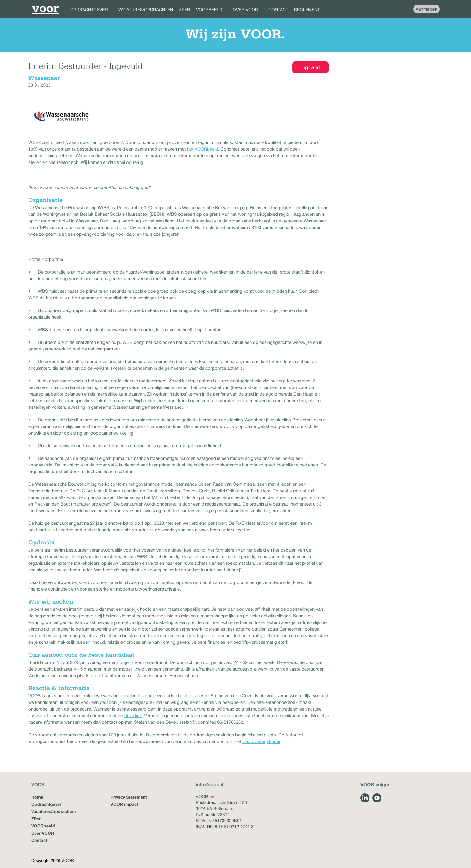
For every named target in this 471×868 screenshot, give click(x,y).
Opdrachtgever (46, 804)
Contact (39, 840)
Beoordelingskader (261, 741)
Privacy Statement (129, 797)
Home (37, 797)
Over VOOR (43, 833)
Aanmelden (427, 9)
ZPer (36, 819)
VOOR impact (124, 804)
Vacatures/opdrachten (53, 811)
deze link (133, 715)
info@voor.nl (210, 784)
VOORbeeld (43, 826)
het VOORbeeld (203, 149)
